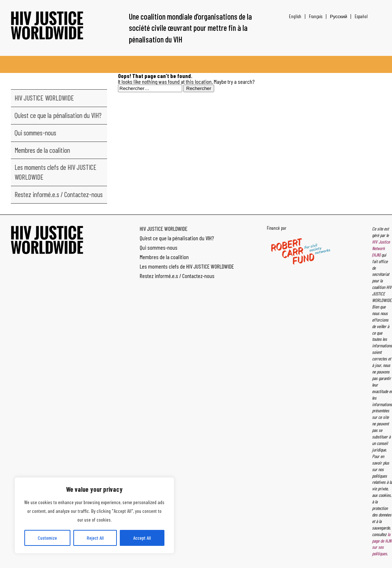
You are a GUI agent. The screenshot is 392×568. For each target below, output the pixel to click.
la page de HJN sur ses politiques (382, 544)
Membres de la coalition (42, 150)
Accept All (142, 538)
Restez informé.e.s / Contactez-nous (59, 194)
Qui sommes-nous (35, 133)
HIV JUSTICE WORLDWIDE (44, 98)
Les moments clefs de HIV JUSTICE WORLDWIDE (56, 172)
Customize (47, 538)
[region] (94, 515)
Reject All (95, 538)
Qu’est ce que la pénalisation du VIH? (58, 115)
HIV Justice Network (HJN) (381, 248)
